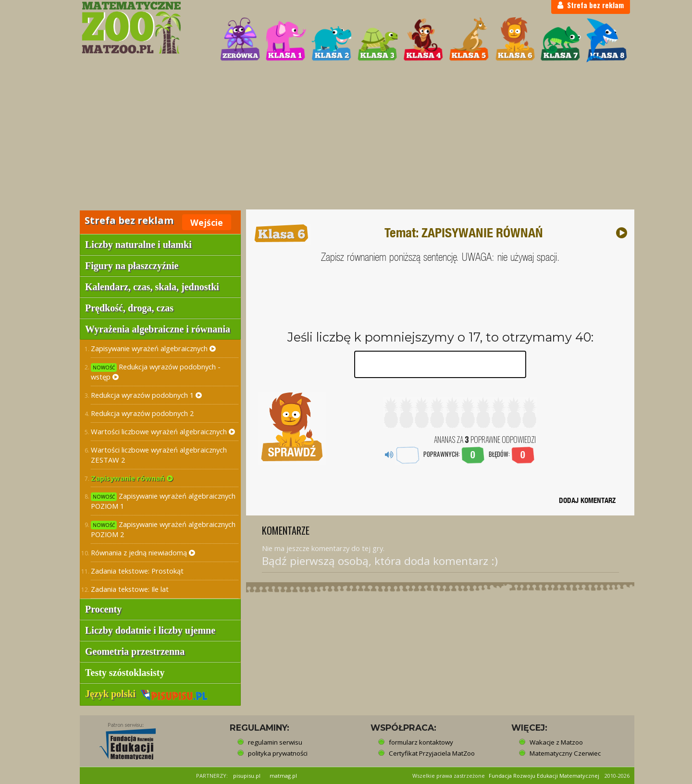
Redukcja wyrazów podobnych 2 (142, 413)
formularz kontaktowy (421, 742)
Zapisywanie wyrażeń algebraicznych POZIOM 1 (163, 501)
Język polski (146, 694)
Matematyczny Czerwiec (565, 753)
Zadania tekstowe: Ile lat (130, 589)
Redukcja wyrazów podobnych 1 (146, 395)
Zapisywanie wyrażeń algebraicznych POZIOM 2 (163, 529)
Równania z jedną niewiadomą (143, 552)
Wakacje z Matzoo (556, 742)
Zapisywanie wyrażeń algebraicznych (153, 348)
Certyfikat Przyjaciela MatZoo (432, 753)
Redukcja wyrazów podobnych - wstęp (156, 372)
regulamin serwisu (275, 742)
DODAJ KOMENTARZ (587, 500)
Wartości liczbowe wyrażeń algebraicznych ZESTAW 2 (159, 455)
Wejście (207, 222)
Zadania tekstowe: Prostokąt (137, 571)
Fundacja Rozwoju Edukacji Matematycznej (544, 776)
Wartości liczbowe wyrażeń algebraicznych (163, 431)
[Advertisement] (346, 137)
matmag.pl (283, 776)
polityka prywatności (278, 753)
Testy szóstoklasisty (125, 673)
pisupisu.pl (247, 776)
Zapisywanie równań (132, 478)
